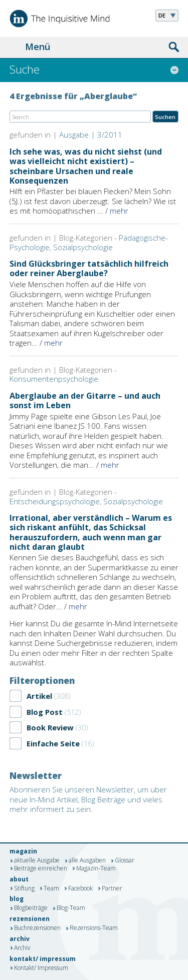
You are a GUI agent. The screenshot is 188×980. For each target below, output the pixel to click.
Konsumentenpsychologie (54, 379)
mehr (119, 211)
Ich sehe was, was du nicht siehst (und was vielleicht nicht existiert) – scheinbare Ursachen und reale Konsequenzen (86, 166)
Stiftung (24, 888)
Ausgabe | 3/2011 (91, 135)
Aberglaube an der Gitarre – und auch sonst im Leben (85, 400)
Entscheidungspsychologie (55, 501)
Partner (112, 888)
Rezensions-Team (94, 928)
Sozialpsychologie (83, 247)
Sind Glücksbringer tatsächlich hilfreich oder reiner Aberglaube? (89, 268)
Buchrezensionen (37, 928)
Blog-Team (71, 908)
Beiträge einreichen (41, 868)
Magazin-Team (96, 868)
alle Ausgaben (87, 861)
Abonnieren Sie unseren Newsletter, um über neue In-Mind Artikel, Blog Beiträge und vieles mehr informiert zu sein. (88, 799)
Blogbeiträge (31, 908)
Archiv (22, 948)
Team (51, 888)
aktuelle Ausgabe (37, 861)
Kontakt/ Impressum (41, 968)
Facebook (80, 888)
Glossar (125, 861)
